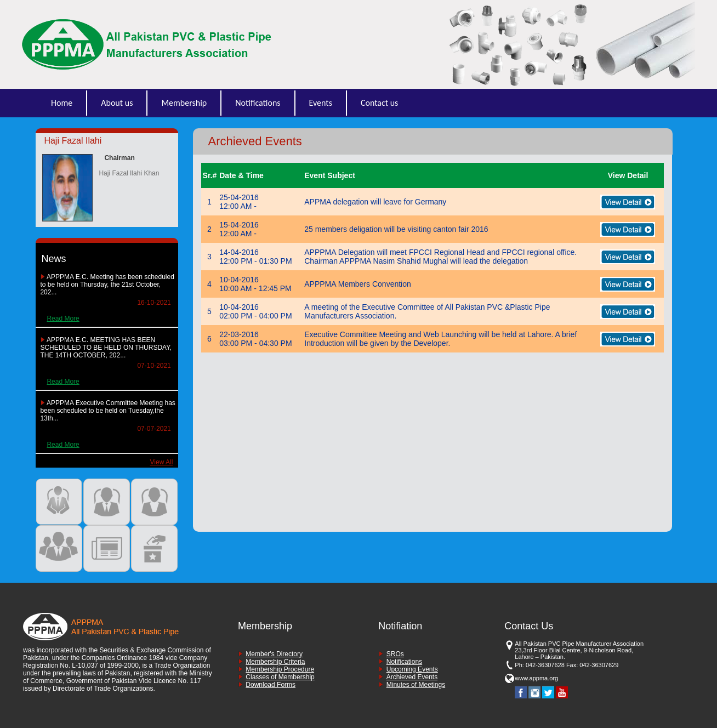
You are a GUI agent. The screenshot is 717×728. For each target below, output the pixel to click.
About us (117, 103)
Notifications (258, 103)
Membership (184, 103)
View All (162, 462)
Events (321, 103)
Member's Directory (274, 654)
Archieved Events (412, 677)
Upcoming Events (412, 669)
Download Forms (271, 685)
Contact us (379, 103)
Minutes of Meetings (416, 685)
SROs (395, 654)
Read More (63, 318)
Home (62, 103)
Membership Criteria (275, 662)
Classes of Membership (280, 677)
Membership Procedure (280, 669)
